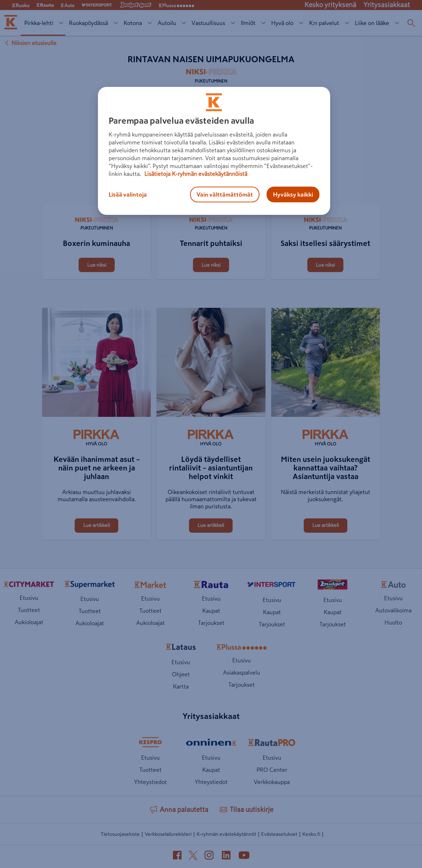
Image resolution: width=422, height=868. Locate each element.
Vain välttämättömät (225, 194)
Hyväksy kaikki (293, 194)
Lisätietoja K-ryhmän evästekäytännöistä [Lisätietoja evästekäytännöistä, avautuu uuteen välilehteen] (195, 174)
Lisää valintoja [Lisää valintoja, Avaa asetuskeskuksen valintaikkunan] (128, 194)
